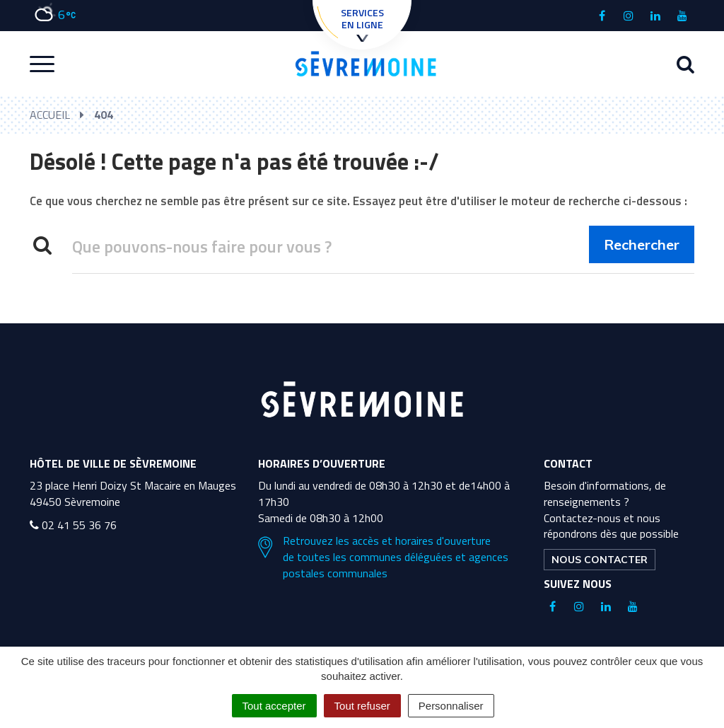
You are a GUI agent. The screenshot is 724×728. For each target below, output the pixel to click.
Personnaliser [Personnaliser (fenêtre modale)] (451, 706)
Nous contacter (600, 560)
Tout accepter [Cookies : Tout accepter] (274, 706)
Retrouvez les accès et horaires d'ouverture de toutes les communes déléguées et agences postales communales (383, 557)
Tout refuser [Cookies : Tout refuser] (362, 706)
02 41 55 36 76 (73, 525)
